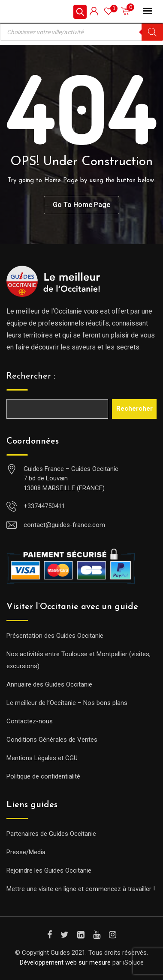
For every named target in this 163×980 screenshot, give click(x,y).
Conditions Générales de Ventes (52, 740)
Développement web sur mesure (65, 962)
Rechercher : (31, 376)
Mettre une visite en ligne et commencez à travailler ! (81, 889)
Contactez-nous (30, 721)
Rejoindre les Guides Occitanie (49, 870)
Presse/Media (26, 852)
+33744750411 (44, 506)
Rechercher (134, 409)
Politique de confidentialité (43, 776)
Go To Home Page (81, 205)
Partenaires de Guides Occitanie (51, 834)
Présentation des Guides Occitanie (55, 636)
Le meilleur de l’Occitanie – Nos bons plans (67, 703)
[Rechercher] (152, 32)
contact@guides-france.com (64, 525)
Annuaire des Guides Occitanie (49, 684)
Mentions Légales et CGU (42, 758)
